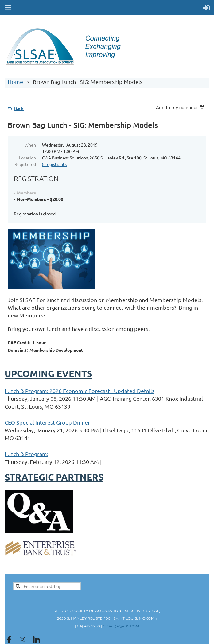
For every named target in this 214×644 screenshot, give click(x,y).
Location (27, 158)
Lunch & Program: (26, 454)
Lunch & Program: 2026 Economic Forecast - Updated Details (80, 391)
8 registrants (54, 164)
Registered (25, 164)
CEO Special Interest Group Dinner (47, 422)
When (30, 145)
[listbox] (181, 108)
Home (15, 82)
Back (19, 108)
